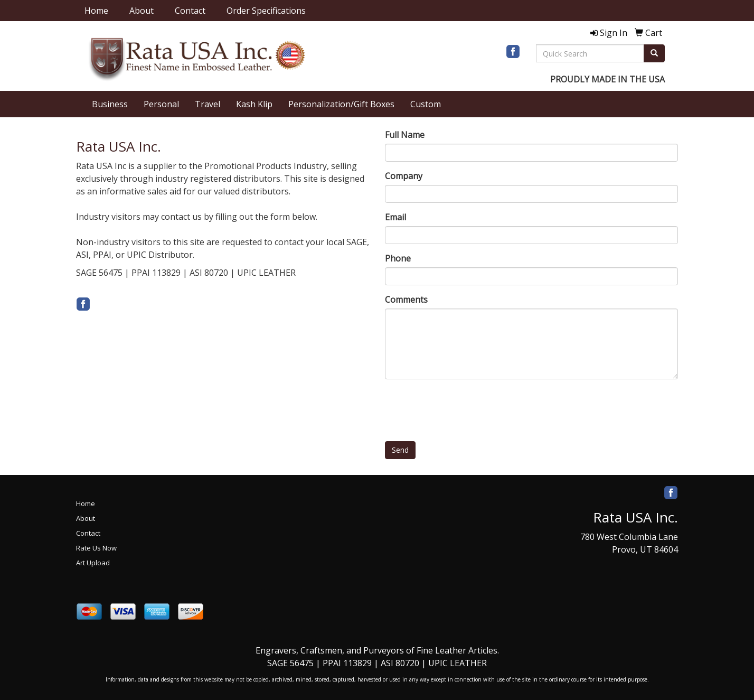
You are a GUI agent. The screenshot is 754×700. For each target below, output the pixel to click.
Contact (190, 11)
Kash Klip (254, 104)
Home (96, 11)
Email (395, 217)
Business (110, 104)
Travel (208, 104)
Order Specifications (266, 11)
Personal (161, 104)
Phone (398, 258)
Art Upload (93, 563)
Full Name (405, 135)
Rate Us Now (96, 548)
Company (404, 176)
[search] (654, 53)
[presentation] (465, 408)
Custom (426, 104)
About (142, 11)
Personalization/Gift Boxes (341, 104)
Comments (406, 300)
